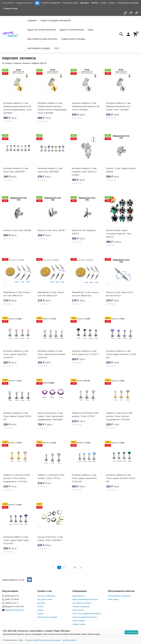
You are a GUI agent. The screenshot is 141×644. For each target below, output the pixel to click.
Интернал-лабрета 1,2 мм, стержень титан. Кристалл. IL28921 (85, 172)
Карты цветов (78, 610)
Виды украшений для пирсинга (85, 599)
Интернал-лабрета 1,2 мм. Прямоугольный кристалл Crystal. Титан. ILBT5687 (119, 106)
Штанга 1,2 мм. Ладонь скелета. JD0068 (121, 170)
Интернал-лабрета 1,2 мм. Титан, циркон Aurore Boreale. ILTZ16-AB (52, 354)
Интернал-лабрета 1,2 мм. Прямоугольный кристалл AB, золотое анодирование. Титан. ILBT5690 (18, 108)
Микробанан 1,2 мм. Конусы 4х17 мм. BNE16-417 (17, 294)
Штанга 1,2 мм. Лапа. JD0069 (17, 230)
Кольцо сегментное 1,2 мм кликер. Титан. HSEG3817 (50, 539)
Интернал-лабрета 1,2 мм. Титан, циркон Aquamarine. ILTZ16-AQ (85, 478)
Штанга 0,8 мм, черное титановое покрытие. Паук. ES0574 (119, 234)
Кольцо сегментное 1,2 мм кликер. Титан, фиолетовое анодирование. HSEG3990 (51, 416)
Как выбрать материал (82, 603)
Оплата (40, 606)
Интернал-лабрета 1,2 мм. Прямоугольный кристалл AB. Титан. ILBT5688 (86, 106)
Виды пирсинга (79, 596)
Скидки (104, 3)
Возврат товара (79, 624)
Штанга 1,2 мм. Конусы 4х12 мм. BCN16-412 (119, 294)
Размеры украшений (81, 606)
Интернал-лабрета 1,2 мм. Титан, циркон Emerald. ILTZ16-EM (121, 478)
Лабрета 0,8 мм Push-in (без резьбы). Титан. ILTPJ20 (85, 415)
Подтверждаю (131, 632)
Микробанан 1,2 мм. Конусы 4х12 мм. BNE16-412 (85, 294)
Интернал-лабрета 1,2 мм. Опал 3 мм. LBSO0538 (16, 170)
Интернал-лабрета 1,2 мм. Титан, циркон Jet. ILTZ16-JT (85, 353)
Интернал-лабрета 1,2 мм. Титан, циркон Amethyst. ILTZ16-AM (121, 354)
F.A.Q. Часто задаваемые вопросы (87, 614)
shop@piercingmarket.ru (24, 3)
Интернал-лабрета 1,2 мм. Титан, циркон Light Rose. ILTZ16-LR (16, 354)
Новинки (32, 21)
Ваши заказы (113, 599)
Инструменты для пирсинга (42, 39)
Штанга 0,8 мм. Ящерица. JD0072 (84, 232)
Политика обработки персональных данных (43, 640)
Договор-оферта (70, 640)
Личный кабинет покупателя (119, 596)
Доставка (41, 603)
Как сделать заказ (71, 3)
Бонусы (112, 3)
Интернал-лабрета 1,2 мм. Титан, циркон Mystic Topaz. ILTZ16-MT (16, 540)
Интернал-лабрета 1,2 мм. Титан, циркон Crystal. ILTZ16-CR (18, 416)
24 (75, 568)
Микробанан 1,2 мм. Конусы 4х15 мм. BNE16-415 (51, 294)
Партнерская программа (128, 3)
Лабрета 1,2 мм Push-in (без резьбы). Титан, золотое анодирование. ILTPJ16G (17, 478)
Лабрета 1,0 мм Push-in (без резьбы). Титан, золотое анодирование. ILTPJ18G (119, 416)
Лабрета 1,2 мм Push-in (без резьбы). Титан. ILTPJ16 (51, 477)
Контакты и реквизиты (51, 3)
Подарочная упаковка (73, 39)
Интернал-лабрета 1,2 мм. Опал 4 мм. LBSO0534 (50, 170)
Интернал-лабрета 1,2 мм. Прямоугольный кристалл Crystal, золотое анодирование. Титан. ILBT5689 (52, 108)
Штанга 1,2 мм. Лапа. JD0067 (51, 230)
